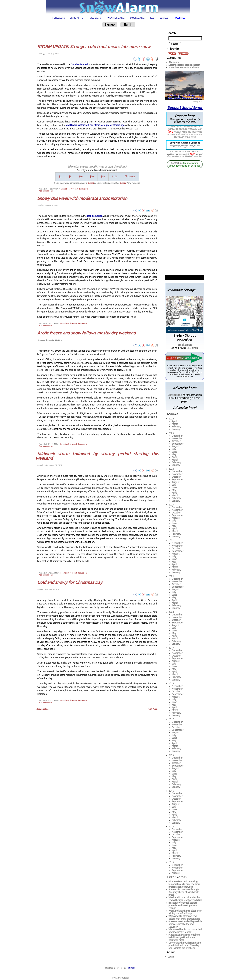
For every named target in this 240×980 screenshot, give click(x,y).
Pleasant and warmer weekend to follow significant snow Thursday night (184, 937)
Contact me (177, 163)
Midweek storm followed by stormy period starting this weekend (97, 456)
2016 (171, 755)
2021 (171, 576)
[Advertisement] (98, 35)
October (176, 441)
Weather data (116, 18)
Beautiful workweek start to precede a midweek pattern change (183, 905)
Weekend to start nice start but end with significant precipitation (185, 899)
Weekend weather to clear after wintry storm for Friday (185, 912)
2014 (171, 827)
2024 (171, 469)
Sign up (110, 24)
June (174, 452)
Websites (180, 18)
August (176, 446)
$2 (60, 177)
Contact (165, 18)
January (176, 429)
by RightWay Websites (120, 978)
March (175, 424)
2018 (171, 684)
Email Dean (185, 345)
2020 (171, 612)
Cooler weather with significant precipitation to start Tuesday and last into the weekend (185, 945)
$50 (103, 177)
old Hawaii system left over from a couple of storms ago (95, 125)
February (176, 427)
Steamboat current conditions (184, 68)
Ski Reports (77, 18)
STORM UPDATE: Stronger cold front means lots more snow (94, 47)
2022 (171, 540)
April (174, 421)
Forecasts (59, 18)
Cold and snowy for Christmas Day (70, 582)
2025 (171, 433)
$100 (115, 177)
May (174, 454)
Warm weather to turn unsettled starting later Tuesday (185, 931)
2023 (171, 505)
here (170, 132)
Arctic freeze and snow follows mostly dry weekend (86, 333)
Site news (174, 62)
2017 (171, 719)
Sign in (128, 24)
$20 (92, 177)
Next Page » (153, 709)
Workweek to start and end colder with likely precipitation (184, 917)
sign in (91, 183)
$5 (70, 177)
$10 (81, 177)
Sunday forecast (80, 64)
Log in (171, 957)
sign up (123, 183)
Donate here (185, 119)
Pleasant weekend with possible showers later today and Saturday (185, 924)
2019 (171, 648)
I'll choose (130, 177)
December (177, 436)
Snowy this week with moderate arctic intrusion (82, 198)
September (178, 444)
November (177, 438)
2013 (171, 862)
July (174, 449)
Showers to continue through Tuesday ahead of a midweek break (184, 892)
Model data (138, 18)
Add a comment (46, 191)
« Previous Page (43, 709)
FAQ (152, 18)
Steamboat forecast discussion (74, 189)
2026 (171, 419)
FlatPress (131, 968)
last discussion (95, 216)
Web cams (96, 18)
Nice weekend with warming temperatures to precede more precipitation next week (184, 884)
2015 (171, 791)
